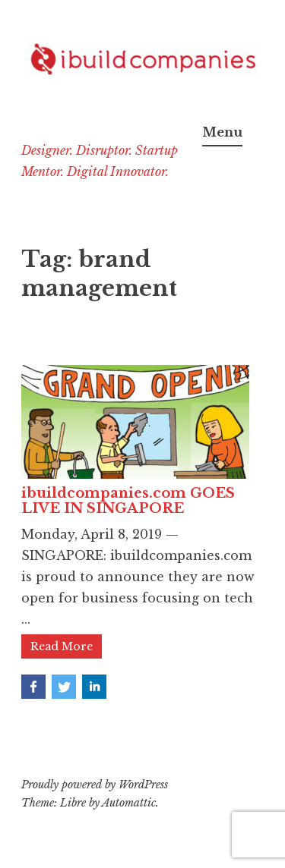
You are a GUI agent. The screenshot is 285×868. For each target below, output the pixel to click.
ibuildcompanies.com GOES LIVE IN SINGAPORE (128, 501)
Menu (222, 132)
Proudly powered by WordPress (95, 785)
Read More (62, 646)
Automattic (129, 803)
